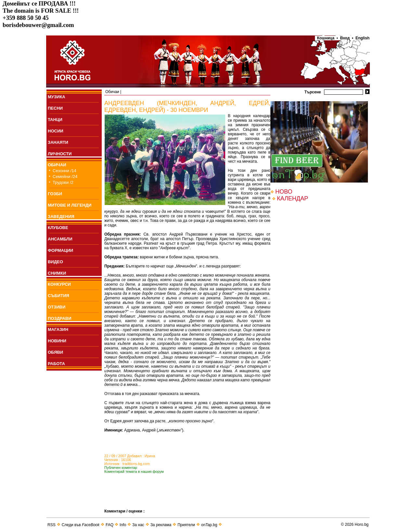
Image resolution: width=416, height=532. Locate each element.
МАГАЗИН (58, 329)
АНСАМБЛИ (60, 239)
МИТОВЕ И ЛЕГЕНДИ (70, 205)
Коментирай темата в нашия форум (134, 471)
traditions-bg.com (136, 464)
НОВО (284, 192)
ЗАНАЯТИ (58, 142)
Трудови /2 (63, 182)
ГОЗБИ (55, 194)
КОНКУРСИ (59, 284)
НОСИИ (56, 131)
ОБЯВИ (55, 352)
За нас (138, 525)
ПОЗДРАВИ (60, 318)
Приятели (186, 525)
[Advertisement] (180, 499)
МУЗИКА (57, 97)
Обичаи (112, 92)
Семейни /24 (65, 177)
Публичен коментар (121, 468)
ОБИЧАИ (57, 165)
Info (123, 525)
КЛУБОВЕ (58, 228)
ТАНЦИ (55, 120)
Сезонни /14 (65, 171)
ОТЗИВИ (57, 307)
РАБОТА (56, 364)
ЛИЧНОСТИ (60, 154)
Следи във (81, 525)
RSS (52, 525)
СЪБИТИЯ (58, 296)
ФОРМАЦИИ (60, 250)
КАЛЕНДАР (292, 198)
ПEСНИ (55, 108)
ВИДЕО (55, 262)
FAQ (110, 525)
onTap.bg (209, 525)
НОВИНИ (57, 341)
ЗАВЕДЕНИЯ (61, 217)
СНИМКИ (57, 273)
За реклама (161, 525)
